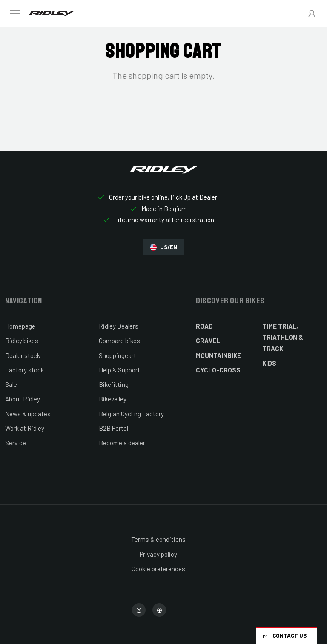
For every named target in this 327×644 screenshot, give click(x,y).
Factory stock (24, 370)
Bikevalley (113, 399)
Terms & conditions (158, 539)
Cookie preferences (158, 569)
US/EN (163, 247)
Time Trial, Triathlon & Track (283, 337)
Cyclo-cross (218, 370)
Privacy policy (158, 554)
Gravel (208, 341)
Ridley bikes (22, 341)
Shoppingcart (118, 355)
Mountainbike (218, 355)
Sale (11, 384)
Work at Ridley (25, 428)
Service (16, 443)
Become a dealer (122, 443)
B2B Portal (113, 428)
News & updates (28, 414)
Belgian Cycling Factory (131, 414)
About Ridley (23, 399)
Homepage (20, 326)
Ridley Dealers (119, 326)
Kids (269, 363)
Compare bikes (119, 341)
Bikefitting (114, 384)
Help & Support (119, 370)
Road (204, 326)
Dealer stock (23, 355)
